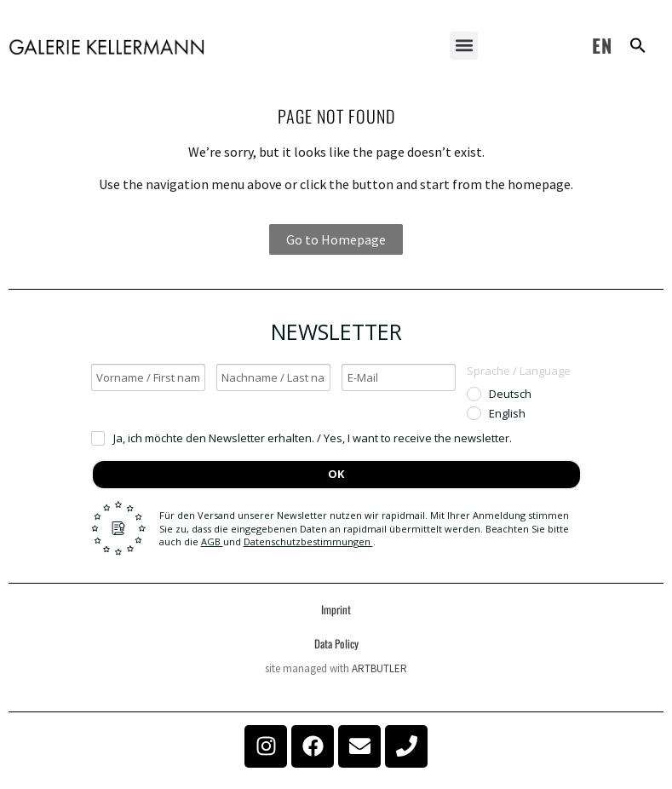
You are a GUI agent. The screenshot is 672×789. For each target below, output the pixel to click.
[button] (464, 46)
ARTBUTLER (379, 668)
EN (602, 45)
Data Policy (336, 643)
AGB (212, 541)
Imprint (336, 609)
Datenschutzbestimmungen (308, 541)
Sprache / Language (519, 371)
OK (336, 474)
